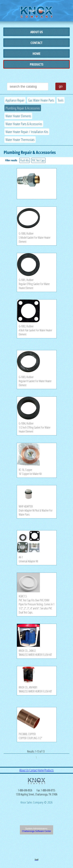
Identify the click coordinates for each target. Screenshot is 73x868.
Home (36, 54)
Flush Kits (25, 160)
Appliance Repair (15, 100)
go (61, 86)
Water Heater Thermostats (20, 140)
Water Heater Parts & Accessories (24, 124)
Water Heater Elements (18, 116)
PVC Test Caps (38, 160)
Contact (36, 43)
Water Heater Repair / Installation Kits (27, 132)
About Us (37, 32)
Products (37, 64)
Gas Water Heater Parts (41, 100)
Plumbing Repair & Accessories (23, 108)
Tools (61, 100)
